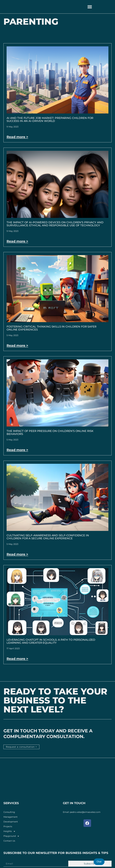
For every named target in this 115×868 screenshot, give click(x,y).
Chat (99, 862)
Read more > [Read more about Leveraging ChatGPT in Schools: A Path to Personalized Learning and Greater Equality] (17, 659)
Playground (11, 836)
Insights (9, 831)
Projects (8, 826)
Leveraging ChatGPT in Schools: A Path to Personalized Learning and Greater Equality (51, 641)
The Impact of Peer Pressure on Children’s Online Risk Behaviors (50, 433)
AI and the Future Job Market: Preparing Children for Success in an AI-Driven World (50, 119)
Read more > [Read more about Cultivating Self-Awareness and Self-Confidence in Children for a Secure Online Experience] (17, 554)
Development (11, 822)
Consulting (9, 812)
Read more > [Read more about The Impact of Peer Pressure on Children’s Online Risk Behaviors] (17, 450)
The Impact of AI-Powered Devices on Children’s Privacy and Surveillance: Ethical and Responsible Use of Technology (55, 224)
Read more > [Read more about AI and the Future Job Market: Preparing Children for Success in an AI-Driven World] (17, 137)
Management (10, 817)
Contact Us (9, 841)
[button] (90, 7)
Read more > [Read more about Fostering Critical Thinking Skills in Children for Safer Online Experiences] (17, 346)
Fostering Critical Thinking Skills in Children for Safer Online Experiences (52, 328)
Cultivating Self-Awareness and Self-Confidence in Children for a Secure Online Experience (48, 537)
